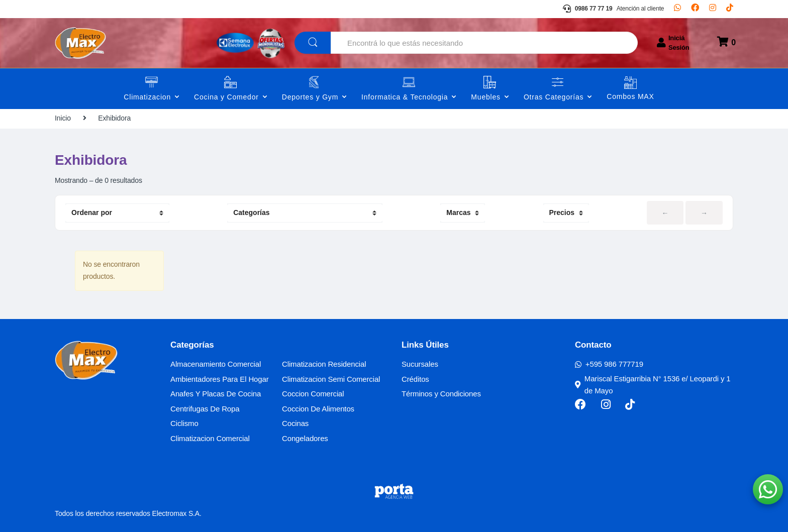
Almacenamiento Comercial (216, 364)
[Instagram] (713, 9)
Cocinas (295, 423)
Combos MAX (630, 97)
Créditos (415, 379)
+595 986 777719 (609, 364)
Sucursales (420, 364)
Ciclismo (184, 423)
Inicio (63, 118)
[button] (768, 489)
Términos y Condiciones (441, 394)
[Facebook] (695, 9)
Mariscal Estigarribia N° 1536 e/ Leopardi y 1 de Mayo (653, 385)
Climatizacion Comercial (210, 438)
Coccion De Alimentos (318, 409)
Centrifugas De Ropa (205, 409)
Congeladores (305, 438)
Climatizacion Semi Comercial (331, 379)
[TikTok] (730, 9)
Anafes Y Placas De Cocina (216, 394)
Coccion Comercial (313, 394)
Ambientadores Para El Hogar (220, 379)
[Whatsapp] (677, 9)
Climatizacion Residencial (324, 364)
